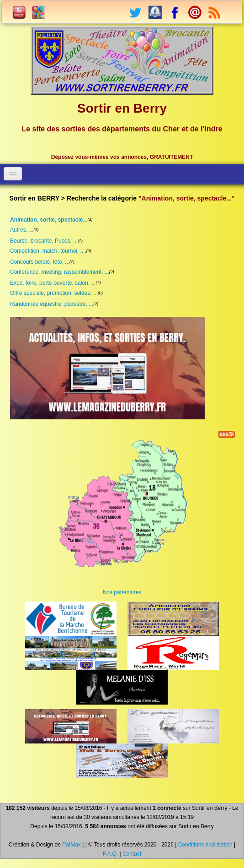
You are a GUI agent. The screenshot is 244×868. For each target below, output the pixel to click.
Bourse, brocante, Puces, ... (44, 241)
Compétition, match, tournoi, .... (48, 251)
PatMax (72, 845)
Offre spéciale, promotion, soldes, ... (54, 293)
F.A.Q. (110, 854)
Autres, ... (22, 230)
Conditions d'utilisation (205, 845)
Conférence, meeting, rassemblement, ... (60, 272)
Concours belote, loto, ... (40, 262)
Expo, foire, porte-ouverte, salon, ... (53, 283)
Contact (132, 854)
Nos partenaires (122, 592)
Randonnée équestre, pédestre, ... (52, 304)
